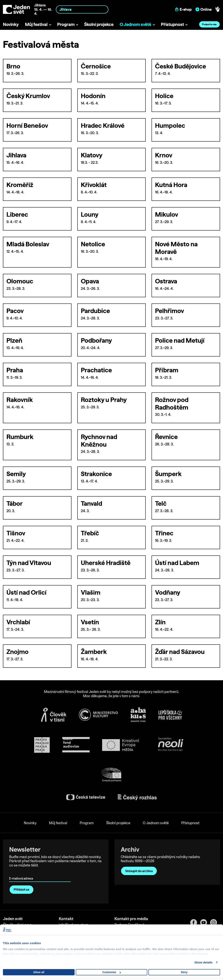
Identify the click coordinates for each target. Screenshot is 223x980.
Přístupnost (172, 24)
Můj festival (36, 24)
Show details (204, 962)
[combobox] (82, 9)
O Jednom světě (135, 24)
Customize (112, 972)
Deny (184, 972)
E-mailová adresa (22, 873)
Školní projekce (99, 24)
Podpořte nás (209, 24)
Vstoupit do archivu (139, 871)
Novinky (11, 24)
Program (66, 24)
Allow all (39, 972)
